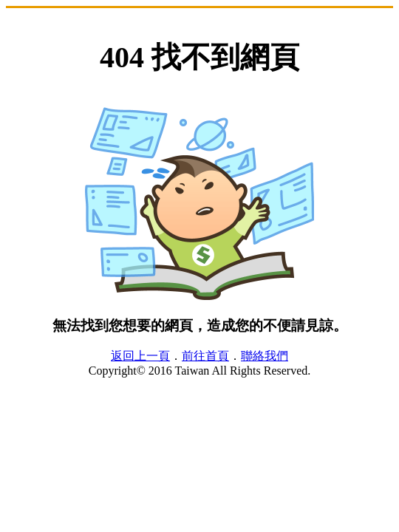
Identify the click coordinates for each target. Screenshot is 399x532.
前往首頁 (205, 356)
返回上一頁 (140, 356)
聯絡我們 (265, 356)
